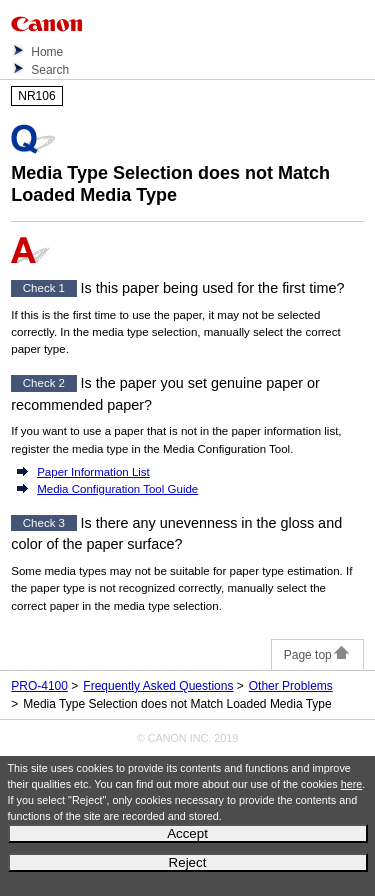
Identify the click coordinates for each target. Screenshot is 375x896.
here (352, 784)
